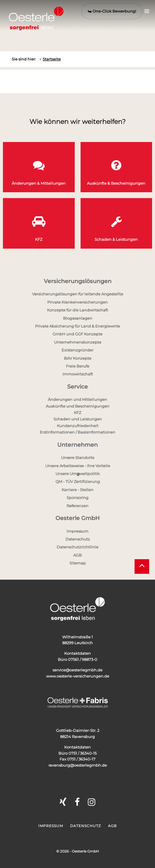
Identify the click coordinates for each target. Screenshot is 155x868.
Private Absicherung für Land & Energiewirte (77, 326)
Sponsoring (77, 498)
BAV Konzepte (78, 358)
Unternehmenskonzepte (78, 342)
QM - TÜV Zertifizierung (78, 481)
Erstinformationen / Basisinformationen (77, 432)
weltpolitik (90, 474)
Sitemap (78, 563)
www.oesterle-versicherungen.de (78, 676)
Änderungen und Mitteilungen (77, 399)
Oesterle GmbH (77, 518)
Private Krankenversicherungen (77, 302)
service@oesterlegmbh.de (77, 670)
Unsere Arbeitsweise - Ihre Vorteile (78, 466)
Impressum (77, 531)
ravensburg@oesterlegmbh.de (78, 765)
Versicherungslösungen (78, 281)
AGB (77, 555)
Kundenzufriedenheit (78, 426)
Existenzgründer (77, 350)
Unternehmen (77, 445)
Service (77, 387)
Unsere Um (66, 474)
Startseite (52, 59)
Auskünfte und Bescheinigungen (78, 406)
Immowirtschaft (78, 374)
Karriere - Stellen (77, 490)
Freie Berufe (78, 366)
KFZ (77, 413)
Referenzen (77, 506)
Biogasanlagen (78, 318)
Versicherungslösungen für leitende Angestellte (78, 294)
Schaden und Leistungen (78, 419)
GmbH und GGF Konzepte (77, 334)
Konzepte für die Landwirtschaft (77, 310)
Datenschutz (78, 539)
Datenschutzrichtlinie (77, 547)
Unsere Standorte (78, 458)
